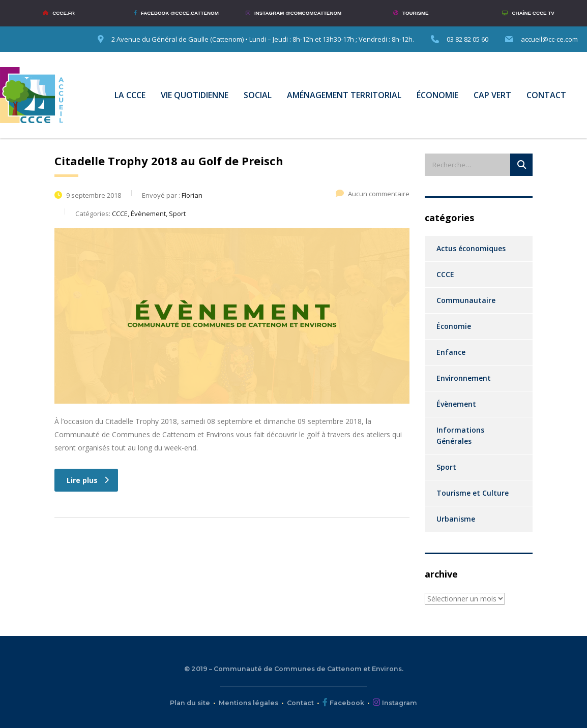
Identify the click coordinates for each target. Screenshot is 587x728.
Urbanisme (456, 519)
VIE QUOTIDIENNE (195, 95)
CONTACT (546, 95)
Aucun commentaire (373, 194)
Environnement (464, 378)
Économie (454, 326)
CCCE (445, 274)
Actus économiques (471, 248)
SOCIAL (258, 95)
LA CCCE (130, 95)
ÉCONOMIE (437, 95)
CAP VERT (492, 95)
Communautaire (466, 300)
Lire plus (88, 480)
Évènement (456, 404)
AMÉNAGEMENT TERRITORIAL (344, 95)
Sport (446, 467)
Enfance (451, 352)
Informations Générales (460, 435)
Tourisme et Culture (473, 493)
